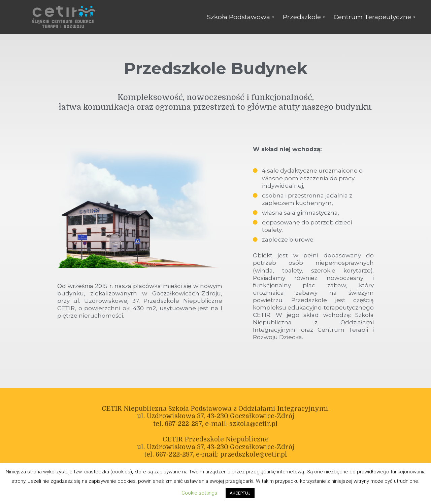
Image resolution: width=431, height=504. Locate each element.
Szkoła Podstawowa (239, 17)
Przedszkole (302, 17)
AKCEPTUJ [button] (240, 493)
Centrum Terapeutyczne (372, 17)
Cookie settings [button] (199, 493)
